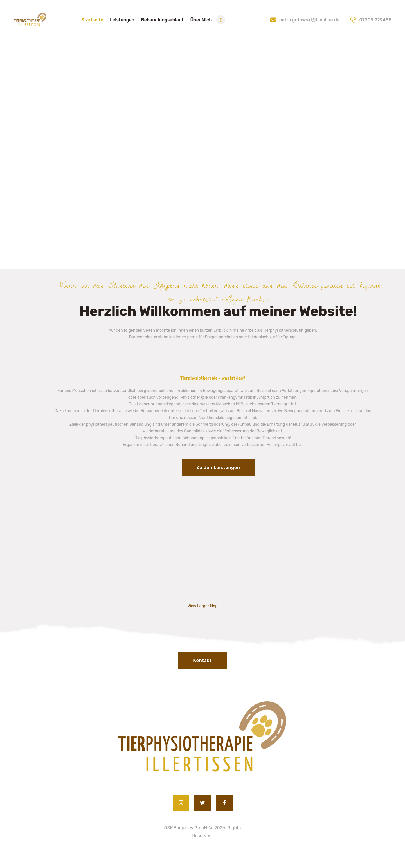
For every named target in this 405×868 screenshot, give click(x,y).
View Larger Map (202, 606)
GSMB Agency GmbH (186, 828)
